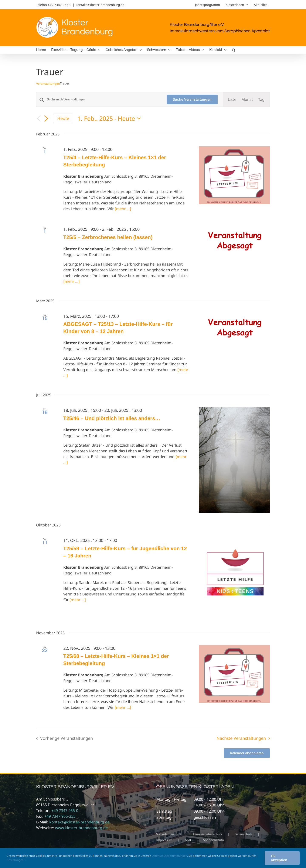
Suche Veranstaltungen (192, 99)
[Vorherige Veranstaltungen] (39, 119)
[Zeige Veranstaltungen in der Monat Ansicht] (247, 99)
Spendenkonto (213, 840)
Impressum (164, 840)
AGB (188, 840)
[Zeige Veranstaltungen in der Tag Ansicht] (261, 99)
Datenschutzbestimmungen (169, 856)
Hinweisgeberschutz (208, 834)
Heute (63, 118)
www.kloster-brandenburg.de (81, 828)
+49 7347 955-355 (60, 816)
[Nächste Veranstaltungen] (46, 118)
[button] (234, 50)
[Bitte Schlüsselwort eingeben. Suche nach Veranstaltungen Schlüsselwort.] (104, 99)
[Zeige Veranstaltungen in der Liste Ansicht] (232, 99)
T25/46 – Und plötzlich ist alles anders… (112, 418)
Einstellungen (16, 860)
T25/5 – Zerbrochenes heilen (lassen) (108, 237)
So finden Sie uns (169, 834)
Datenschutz (244, 834)
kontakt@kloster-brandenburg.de (100, 5)
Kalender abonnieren (247, 753)
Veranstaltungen (48, 84)
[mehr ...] (123, 209)
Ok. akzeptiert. (280, 858)
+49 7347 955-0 (59, 5)
